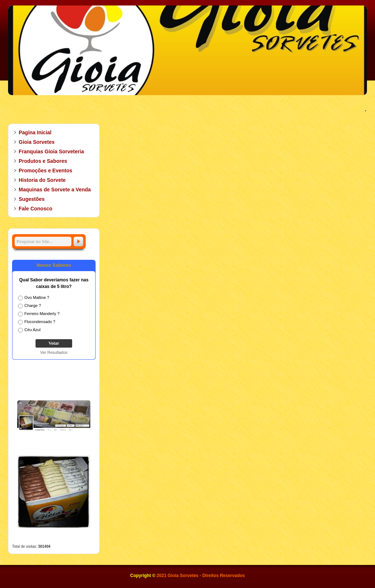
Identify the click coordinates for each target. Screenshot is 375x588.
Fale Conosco (36, 209)
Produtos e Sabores (40, 161)
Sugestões (32, 199)
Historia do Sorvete (39, 180)
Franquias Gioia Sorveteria (51, 151)
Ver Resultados (54, 352)
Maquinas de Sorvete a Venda (55, 190)
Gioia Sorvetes (33, 142)
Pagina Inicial (35, 132)
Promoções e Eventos (42, 171)
